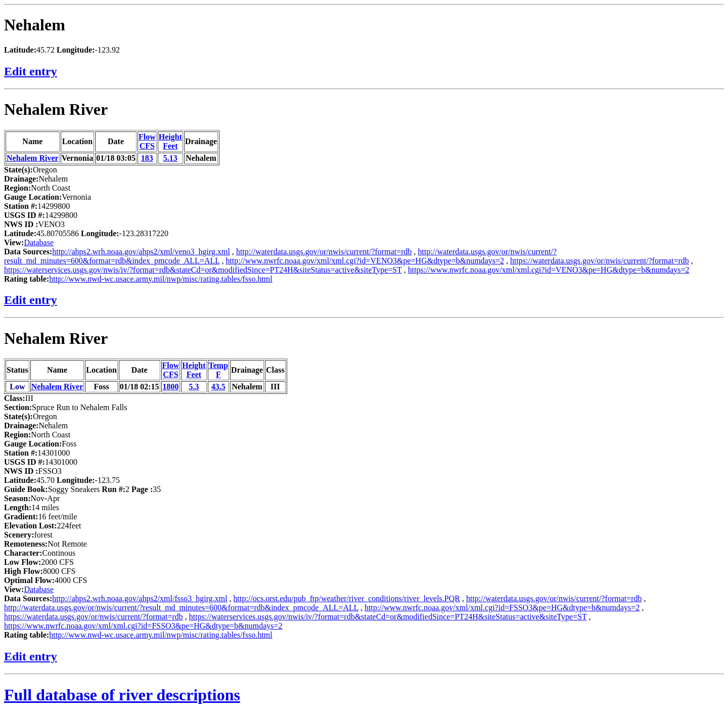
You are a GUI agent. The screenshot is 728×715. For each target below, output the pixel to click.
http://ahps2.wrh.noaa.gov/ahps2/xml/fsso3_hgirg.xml (140, 598)
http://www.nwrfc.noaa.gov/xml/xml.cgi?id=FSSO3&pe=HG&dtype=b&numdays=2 (502, 608)
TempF (219, 370)
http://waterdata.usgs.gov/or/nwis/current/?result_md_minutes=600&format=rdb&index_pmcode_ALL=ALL (181, 608)
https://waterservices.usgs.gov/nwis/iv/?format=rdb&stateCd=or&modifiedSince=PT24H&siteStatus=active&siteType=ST (203, 270)
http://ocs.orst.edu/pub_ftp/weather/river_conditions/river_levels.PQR (347, 598)
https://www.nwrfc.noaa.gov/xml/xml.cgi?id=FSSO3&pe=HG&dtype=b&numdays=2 (143, 626)
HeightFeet (170, 141)
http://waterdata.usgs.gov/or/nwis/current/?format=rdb (324, 252)
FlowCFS (147, 141)
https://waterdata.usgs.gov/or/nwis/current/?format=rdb (600, 261)
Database (39, 242)
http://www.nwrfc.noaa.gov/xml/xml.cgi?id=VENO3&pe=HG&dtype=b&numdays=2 (365, 261)
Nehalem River (56, 109)
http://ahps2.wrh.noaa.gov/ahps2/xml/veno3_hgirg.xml (141, 252)
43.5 (218, 387)
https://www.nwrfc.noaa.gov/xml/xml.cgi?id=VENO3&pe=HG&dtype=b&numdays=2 (549, 270)
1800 (170, 387)
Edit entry (31, 71)
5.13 (170, 158)
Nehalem (35, 25)
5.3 (194, 387)
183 (147, 158)
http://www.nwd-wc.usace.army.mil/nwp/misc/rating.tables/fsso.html (161, 279)
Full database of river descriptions (122, 695)
